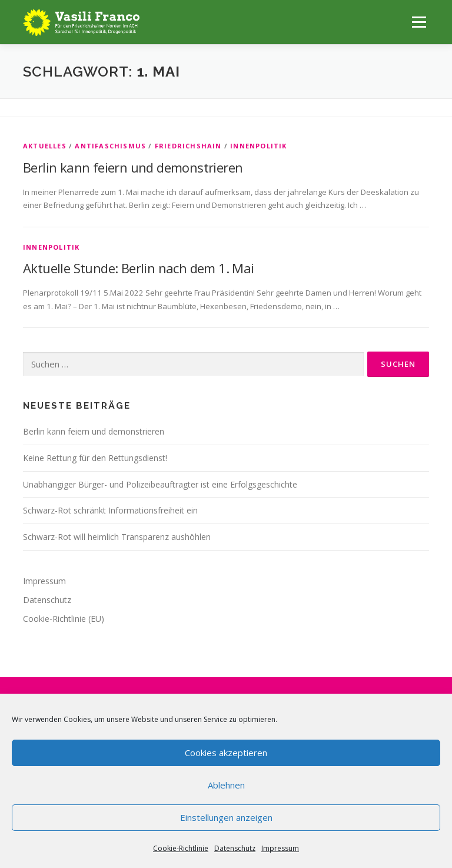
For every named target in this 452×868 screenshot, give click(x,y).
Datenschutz (235, 848)
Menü (419, 22)
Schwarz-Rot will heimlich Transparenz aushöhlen (117, 537)
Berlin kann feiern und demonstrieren (133, 167)
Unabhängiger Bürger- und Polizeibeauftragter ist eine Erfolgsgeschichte (160, 484)
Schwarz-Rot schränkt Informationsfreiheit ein (110, 510)
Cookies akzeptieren (226, 753)
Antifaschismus (110, 146)
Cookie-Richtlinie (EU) (64, 619)
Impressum (280, 848)
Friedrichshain (188, 146)
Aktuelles (45, 146)
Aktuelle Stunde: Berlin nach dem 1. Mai (139, 268)
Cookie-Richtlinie (181, 848)
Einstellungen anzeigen (226, 817)
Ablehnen (226, 785)
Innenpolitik (258, 146)
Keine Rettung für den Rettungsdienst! (95, 458)
